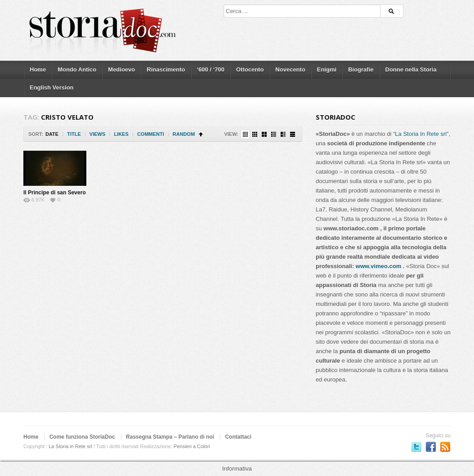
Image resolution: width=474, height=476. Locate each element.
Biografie (361, 70)
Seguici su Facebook (431, 447)
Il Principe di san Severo (55, 193)
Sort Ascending (201, 134)
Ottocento (250, 70)
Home (38, 70)
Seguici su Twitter (416, 447)
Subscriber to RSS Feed (445, 447)
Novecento (290, 70)
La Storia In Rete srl (421, 134)
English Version (52, 88)
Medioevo (121, 70)
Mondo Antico (77, 70)
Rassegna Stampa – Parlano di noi (170, 437)
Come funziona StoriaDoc (82, 437)
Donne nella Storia (411, 70)
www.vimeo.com (378, 266)
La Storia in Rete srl (70, 446)
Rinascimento (166, 70)
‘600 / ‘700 (211, 70)
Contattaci (238, 437)
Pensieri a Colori (192, 446)
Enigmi (327, 70)
